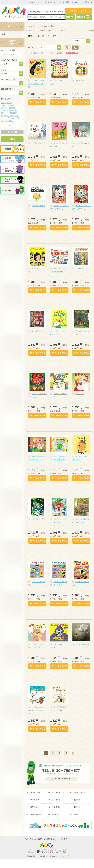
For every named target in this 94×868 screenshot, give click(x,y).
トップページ (34, 26)
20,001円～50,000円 (9, 113)
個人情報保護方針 (31, 856)
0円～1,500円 (6, 103)
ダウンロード (76, 2)
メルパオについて (36, 2)
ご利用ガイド (50, 2)
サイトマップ (64, 856)
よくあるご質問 (64, 2)
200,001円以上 (7, 121)
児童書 (44, 26)
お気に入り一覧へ (38, 53)
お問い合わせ (88, 2)
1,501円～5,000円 (8, 105)
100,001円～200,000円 (10, 118)
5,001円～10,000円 (9, 108)
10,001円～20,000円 (9, 110)
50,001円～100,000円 (9, 116)
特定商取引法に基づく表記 (48, 856)
